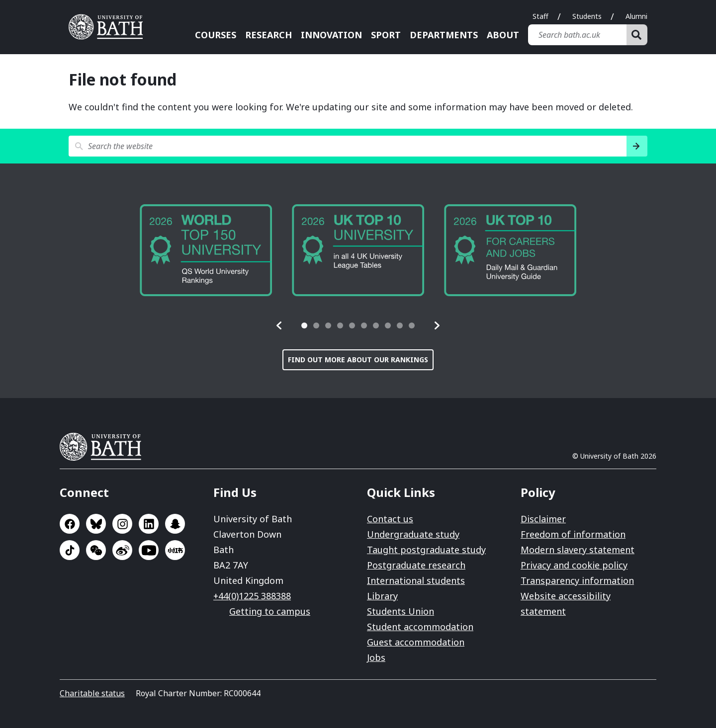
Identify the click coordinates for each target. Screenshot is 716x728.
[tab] (304, 325)
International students (416, 580)
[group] (206, 250)
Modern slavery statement (578, 550)
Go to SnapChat (175, 524)
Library (382, 596)
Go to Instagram (122, 524)
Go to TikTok (70, 550)
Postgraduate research (416, 565)
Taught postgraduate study (426, 550)
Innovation (331, 35)
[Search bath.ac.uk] (577, 35)
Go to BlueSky (96, 524)
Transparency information (577, 580)
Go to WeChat (96, 550)
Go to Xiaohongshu (175, 550)
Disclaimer (543, 519)
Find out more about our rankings (358, 360)
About (503, 35)
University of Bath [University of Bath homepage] (109, 27)
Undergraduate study (413, 534)
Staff (540, 16)
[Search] (637, 35)
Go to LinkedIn (149, 524)
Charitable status (92, 693)
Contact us (390, 519)
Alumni (636, 16)
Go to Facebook (70, 524)
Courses (216, 35)
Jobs (376, 657)
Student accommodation (420, 627)
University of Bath (104, 447)
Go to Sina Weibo (122, 550)
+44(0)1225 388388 (252, 596)
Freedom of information (573, 534)
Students (587, 16)
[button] (279, 325)
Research (268, 35)
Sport (386, 35)
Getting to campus (270, 611)
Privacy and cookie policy (574, 565)
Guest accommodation (416, 642)
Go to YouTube (149, 550)
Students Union (401, 611)
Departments (444, 35)
